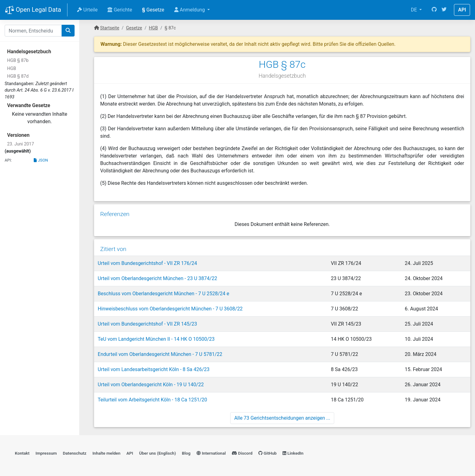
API (462, 10)
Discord (242, 453)
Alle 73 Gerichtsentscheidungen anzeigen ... (282, 418)
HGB (12, 69)
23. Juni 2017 (21, 144)
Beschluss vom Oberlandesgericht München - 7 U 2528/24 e (164, 294)
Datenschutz (75, 453)
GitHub (268, 453)
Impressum (46, 453)
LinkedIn (293, 453)
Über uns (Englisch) (158, 453)
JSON (41, 160)
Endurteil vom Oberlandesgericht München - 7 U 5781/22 (160, 354)
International (211, 453)
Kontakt (22, 453)
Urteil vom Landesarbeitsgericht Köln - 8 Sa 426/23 (154, 369)
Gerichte (120, 10)
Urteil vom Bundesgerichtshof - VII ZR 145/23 (147, 324)
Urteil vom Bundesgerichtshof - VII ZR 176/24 (147, 263)
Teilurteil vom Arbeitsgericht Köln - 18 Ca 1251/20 (152, 400)
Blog (186, 453)
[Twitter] (444, 10)
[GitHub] (434, 10)
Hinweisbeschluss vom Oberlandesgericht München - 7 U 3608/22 (170, 309)
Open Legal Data (33, 10)
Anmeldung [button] (190, 10)
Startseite (110, 28)
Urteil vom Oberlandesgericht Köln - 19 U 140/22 (151, 385)
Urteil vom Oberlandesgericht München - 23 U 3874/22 (158, 278)
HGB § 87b (18, 61)
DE (415, 10)
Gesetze (153, 10)
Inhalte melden (106, 453)
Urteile (87, 10)
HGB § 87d (18, 76)
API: (8, 160)
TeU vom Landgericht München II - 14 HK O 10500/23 (156, 339)
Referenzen (115, 214)
